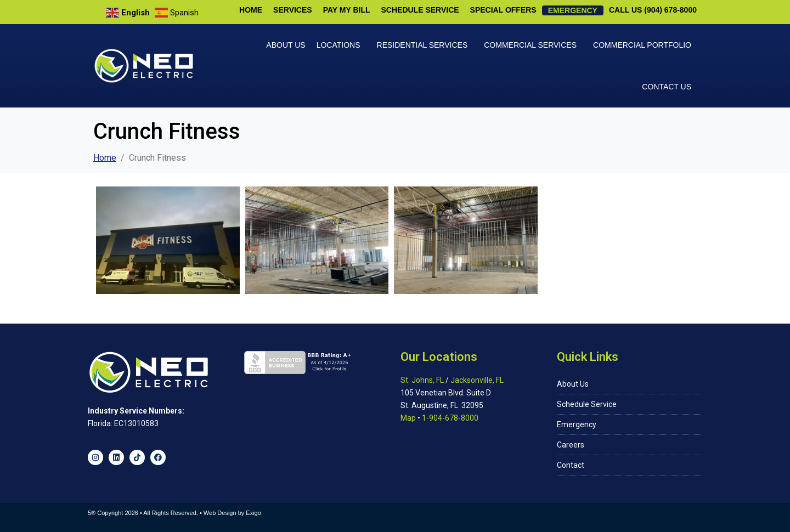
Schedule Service (420, 10)
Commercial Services (530, 45)
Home (251, 10)
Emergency (573, 10)
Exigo (253, 513)
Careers (571, 445)
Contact (571, 465)
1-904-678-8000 (450, 418)
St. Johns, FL (422, 380)
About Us (286, 45)
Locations (338, 45)
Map (408, 418)
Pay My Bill (347, 10)
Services (293, 10)
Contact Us (667, 87)
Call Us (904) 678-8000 (653, 10)
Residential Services (422, 45)
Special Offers (503, 10)
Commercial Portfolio (642, 45)
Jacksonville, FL (477, 380)
